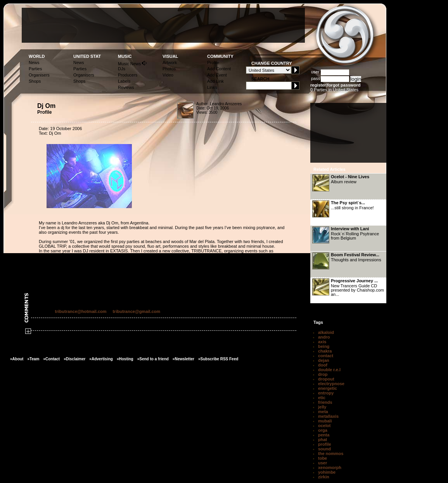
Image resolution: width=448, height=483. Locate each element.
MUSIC (125, 56)
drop (323, 374)
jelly (322, 407)
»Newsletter (183, 359)
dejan (324, 360)
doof (323, 365)
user (323, 463)
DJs (122, 69)
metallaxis (328, 416)
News (34, 63)
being (324, 346)
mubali (325, 421)
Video (168, 75)
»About (17, 359)
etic (322, 398)
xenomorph (330, 467)
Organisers (39, 75)
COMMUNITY (220, 56)
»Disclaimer (74, 359)
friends (325, 402)
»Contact (51, 359)
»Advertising (101, 359)
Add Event (217, 75)
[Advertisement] (163, 25)
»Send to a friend (153, 359)
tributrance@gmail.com (136, 311)
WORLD (37, 56)
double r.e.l (329, 370)
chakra (325, 351)
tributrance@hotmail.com (81, 311)
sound (324, 449)
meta (323, 412)
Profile (213, 63)
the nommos (331, 453)
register (318, 85)
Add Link (215, 81)
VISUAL (170, 56)
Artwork (170, 63)
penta (324, 435)
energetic (328, 388)
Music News (133, 63)
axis (322, 342)
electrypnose (331, 384)
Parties (35, 69)
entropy (326, 393)
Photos (169, 69)
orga (323, 430)
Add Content (219, 69)
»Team (33, 359)
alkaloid (326, 332)
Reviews (126, 87)
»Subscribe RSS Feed (218, 359)
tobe (323, 458)
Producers (128, 75)
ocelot (324, 426)
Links (212, 87)
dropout (326, 379)
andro (324, 337)
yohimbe (327, 472)
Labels (124, 81)
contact (326, 356)
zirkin (324, 477)
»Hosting (125, 359)
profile (325, 444)
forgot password (344, 85)
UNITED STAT (87, 56)
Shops (35, 81)
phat (323, 440)
